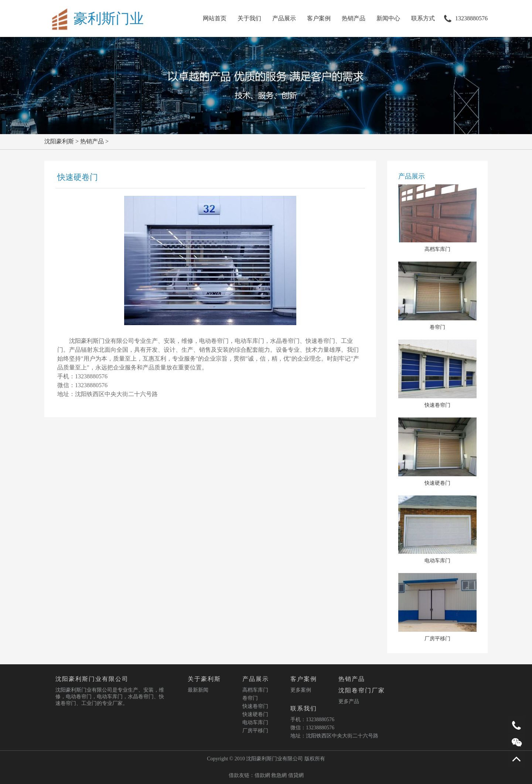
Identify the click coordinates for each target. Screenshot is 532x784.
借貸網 (296, 775)
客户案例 (319, 18)
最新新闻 (198, 690)
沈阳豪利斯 (59, 141)
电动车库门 (255, 722)
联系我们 (304, 708)
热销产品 (354, 18)
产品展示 (284, 18)
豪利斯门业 (109, 18)
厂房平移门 (255, 731)
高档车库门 (255, 690)
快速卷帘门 (255, 706)
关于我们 (249, 18)
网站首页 (215, 18)
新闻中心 (388, 18)
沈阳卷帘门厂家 (362, 690)
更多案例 (301, 690)
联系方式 (423, 18)
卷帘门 (250, 698)
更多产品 (349, 701)
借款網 (262, 775)
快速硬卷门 (255, 714)
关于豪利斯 (204, 679)
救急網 (279, 775)
